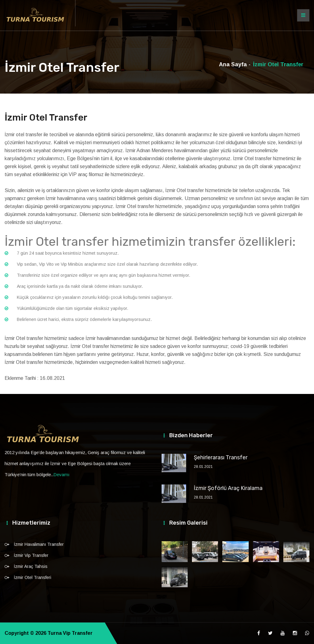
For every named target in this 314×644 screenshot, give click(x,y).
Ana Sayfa (233, 64)
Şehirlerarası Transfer (221, 457)
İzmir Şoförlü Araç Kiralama (228, 488)
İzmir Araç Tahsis (31, 566)
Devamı (61, 474)
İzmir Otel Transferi (33, 577)
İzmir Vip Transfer (31, 555)
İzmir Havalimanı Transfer (39, 544)
